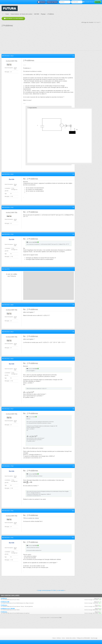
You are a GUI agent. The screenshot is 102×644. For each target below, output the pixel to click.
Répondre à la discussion (13, 18)
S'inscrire (41, 2)
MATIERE (37, 14)
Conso (63, 638)
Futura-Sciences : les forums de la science (22, 14)
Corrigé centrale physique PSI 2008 (47, 590)
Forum (7, 14)
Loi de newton (61, 590)
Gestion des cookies (71, 638)
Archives (59, 638)
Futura (54, 638)
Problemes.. (4, 612)
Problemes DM (5, 602)
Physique (43, 14)
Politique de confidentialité (83, 638)
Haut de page (94, 638)
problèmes (4, 598)
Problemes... (4, 605)
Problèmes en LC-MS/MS (8, 609)
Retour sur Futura (52, 2)
